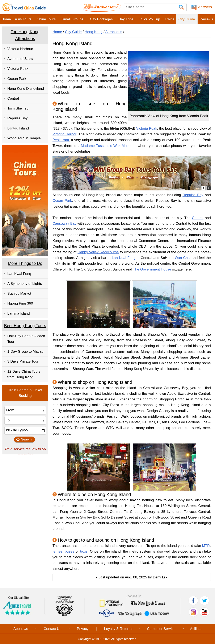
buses (69, 551)
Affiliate (196, 629)
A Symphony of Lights (25, 284)
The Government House (152, 269)
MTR (206, 546)
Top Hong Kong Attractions (25, 35)
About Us (21, 629)
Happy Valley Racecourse (98, 252)
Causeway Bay (64, 224)
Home (6, 19)
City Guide (187, 19)
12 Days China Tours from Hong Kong (24, 374)
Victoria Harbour (20, 49)
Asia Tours (23, 19)
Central (13, 98)
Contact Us (52, 629)
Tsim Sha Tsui (18, 108)
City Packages (101, 19)
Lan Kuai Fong (124, 258)
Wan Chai (183, 258)
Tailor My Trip (149, 19)
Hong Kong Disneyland (26, 89)
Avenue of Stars (20, 59)
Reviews (206, 19)
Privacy (83, 629)
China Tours (46, 19)
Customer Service (161, 629)
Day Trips (126, 19)
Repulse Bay (17, 118)
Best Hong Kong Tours (25, 326)
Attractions (114, 32)
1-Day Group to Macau (25, 352)
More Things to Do (25, 263)
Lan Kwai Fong (19, 274)
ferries (57, 551)
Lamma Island (19, 313)
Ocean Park (17, 79)
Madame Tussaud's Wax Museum (108, 146)
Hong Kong (94, 32)
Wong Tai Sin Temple (24, 138)
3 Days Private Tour (23, 361)
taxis (84, 551)
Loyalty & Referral (118, 629)
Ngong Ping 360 (20, 303)
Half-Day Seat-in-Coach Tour (26, 339)
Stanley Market (19, 294)
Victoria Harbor (64, 134)
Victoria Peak (18, 69)
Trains (170, 19)
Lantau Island (18, 128)
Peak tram (61, 140)
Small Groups (73, 19)
